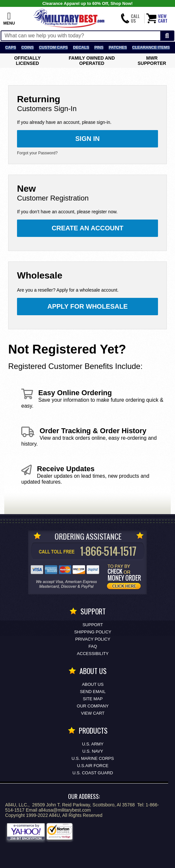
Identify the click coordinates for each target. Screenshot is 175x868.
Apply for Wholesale (88, 306)
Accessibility (93, 654)
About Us (93, 684)
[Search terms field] (81, 36)
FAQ (93, 646)
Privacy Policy (93, 639)
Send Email (93, 692)
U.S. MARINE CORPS (93, 758)
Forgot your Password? (37, 153)
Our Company (93, 706)
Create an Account (87, 228)
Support (93, 625)
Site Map (93, 699)
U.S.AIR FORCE (93, 766)
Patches (118, 48)
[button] (9, 18)
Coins (27, 48)
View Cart (93, 713)
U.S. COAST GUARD (93, 773)
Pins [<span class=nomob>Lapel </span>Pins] (99, 48)
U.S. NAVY (93, 751)
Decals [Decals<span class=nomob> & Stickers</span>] (81, 48)
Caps (11, 48)
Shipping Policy (93, 632)
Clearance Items (151, 48)
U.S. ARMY (93, 744)
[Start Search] (167, 36)
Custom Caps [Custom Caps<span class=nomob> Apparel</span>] (53, 48)
